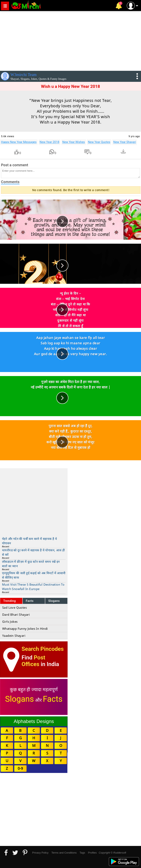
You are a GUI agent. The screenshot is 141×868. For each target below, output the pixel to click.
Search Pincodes (43, 649)
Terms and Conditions (64, 853)
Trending (10, 601)
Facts (30, 601)
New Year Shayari (125, 142)
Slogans (54, 601)
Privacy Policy (40, 853)
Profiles (92, 853)
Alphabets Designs (34, 721)
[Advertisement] (70, 40)
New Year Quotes (99, 142)
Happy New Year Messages (19, 142)
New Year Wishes (74, 142)
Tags (82, 853)
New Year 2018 (49, 142)
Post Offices (33, 661)
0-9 (20, 768)
